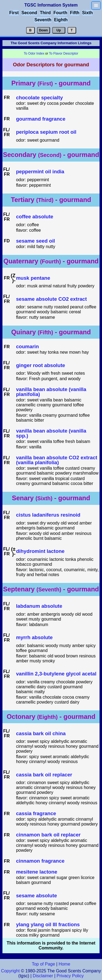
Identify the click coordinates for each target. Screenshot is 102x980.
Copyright (10, 971)
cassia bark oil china (41, 734)
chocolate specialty (39, 98)
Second (29, 13)
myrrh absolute (34, 638)
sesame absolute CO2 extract (51, 299)
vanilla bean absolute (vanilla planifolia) (51, 392)
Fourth (61, 13)
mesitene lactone (37, 872)
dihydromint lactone (40, 551)
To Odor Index (34, 53)
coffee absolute (35, 217)
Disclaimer (43, 976)
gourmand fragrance (41, 119)
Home (64, 964)
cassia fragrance (36, 814)
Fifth (75, 13)
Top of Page (43, 964)
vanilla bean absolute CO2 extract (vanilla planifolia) (57, 460)
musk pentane (33, 278)
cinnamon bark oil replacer (48, 835)
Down (43, 30)
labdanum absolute (39, 606)
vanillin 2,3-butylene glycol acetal (56, 674)
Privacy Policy (70, 976)
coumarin (27, 347)
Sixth (87, 13)
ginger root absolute (41, 366)
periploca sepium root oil (46, 132)
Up (59, 30)
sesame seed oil (35, 241)
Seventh (43, 20)
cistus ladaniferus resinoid (48, 515)
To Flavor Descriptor (64, 53)
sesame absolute (36, 896)
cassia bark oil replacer (44, 775)
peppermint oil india (40, 172)
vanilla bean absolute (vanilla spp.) (51, 434)
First (14, 13)
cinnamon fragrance (40, 861)
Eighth (61, 20)
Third (45, 13)
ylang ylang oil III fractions (48, 925)
